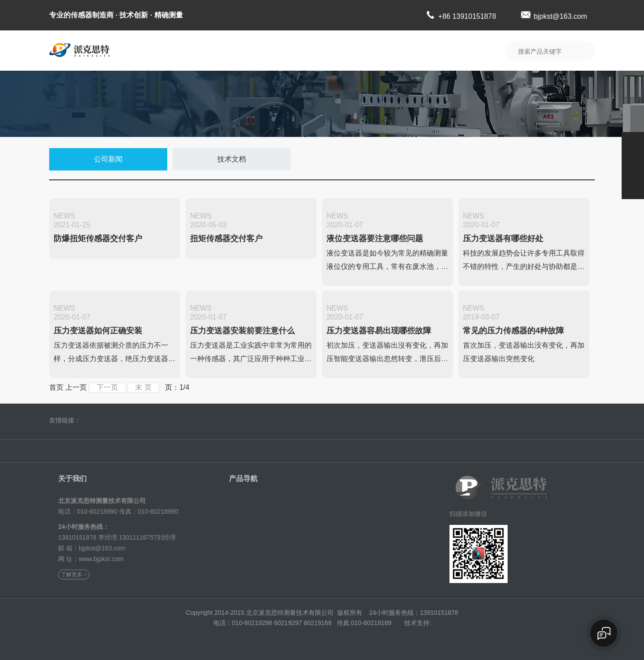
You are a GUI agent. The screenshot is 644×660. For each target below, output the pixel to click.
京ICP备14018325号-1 (390, 619)
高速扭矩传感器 (356, 509)
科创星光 (129, 420)
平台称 (343, 532)
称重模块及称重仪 (254, 497)
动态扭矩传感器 (304, 509)
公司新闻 (108, 159)
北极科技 (99, 420)
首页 (137, 448)
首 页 (141, 51)
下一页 (107, 387)
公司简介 (184, 51)
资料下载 (385, 51)
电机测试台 (245, 544)
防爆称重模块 (301, 497)
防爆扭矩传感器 (251, 509)
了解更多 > (74, 571)
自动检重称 (297, 532)
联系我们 (435, 51)
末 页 (143, 387)
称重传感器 (350, 497)
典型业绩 (284, 51)
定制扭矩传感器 (304, 520)
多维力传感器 (353, 520)
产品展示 (234, 51)
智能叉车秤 (245, 520)
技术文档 (232, 159)
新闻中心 (335, 51)
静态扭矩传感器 (251, 532)
